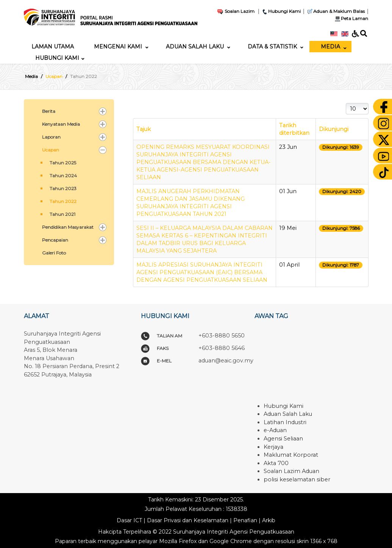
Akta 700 (276, 463)
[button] (103, 111)
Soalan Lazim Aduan (291, 471)
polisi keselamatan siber (297, 479)
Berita (49, 111)
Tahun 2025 (63, 163)
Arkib (269, 520)
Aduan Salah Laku (288, 414)
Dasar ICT (129, 520)
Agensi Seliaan (283, 439)
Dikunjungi (334, 129)
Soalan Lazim (236, 11)
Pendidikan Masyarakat (68, 227)
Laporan (51, 137)
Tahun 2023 (63, 188)
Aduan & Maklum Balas (336, 11)
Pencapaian (55, 240)
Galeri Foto (54, 253)
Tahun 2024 (63, 176)
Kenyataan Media (61, 124)
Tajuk (144, 129)
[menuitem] (53, 47)
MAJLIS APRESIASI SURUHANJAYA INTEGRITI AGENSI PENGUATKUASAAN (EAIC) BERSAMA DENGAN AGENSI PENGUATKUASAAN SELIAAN (202, 272)
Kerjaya (273, 447)
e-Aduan (275, 430)
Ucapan (51, 150)
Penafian (245, 520)
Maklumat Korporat (291, 455)
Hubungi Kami (281, 11)
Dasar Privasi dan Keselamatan (188, 520)
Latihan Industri (285, 422)
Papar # (346, 103)
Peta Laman (351, 18)
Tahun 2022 (63, 201)
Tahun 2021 (62, 214)
